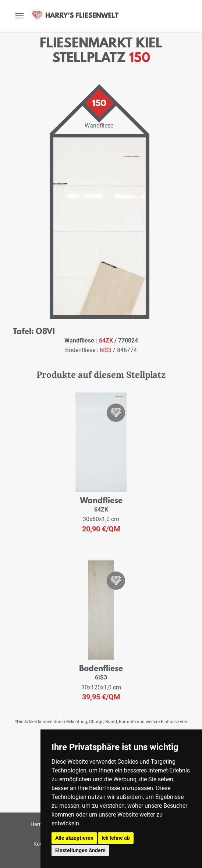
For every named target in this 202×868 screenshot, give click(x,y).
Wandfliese (101, 500)
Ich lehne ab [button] (116, 838)
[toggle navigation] (20, 16)
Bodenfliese (101, 668)
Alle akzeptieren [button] (74, 838)
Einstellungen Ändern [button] (80, 850)
